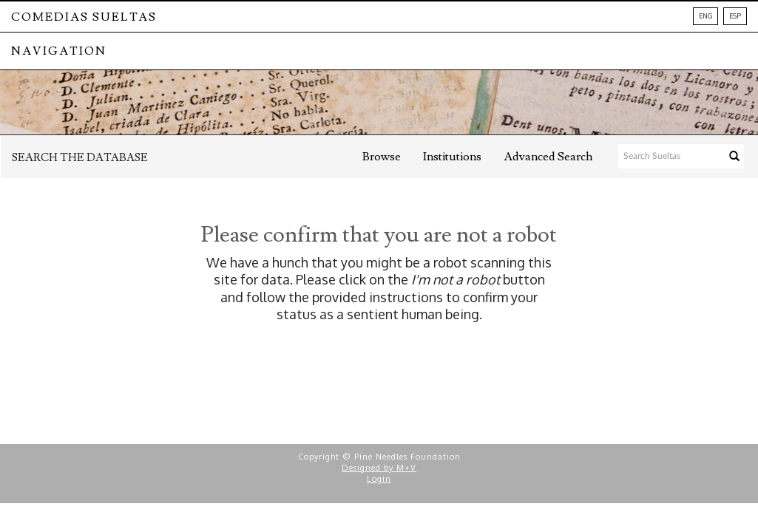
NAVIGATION (59, 51)
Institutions (452, 157)
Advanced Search (548, 157)
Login (379, 479)
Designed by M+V (379, 468)
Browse (382, 157)
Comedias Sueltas (84, 17)
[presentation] (401, 370)
